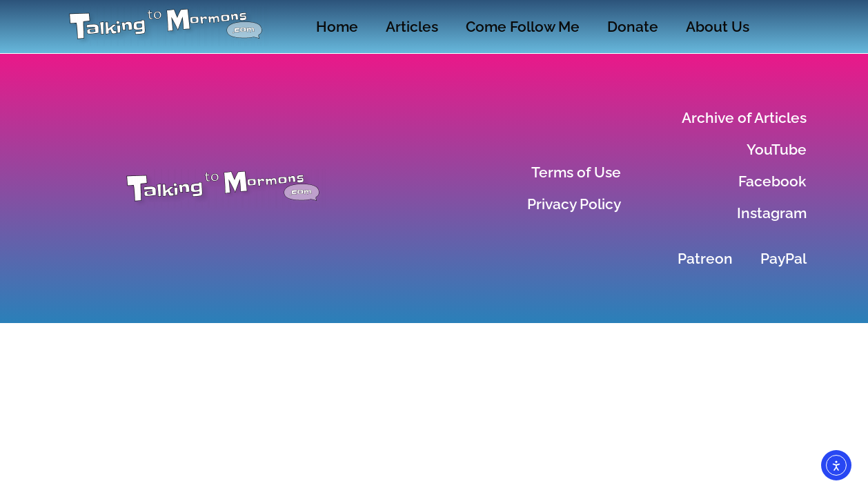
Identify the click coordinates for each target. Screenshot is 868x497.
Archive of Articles (744, 118)
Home (337, 27)
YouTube (777, 149)
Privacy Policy (574, 204)
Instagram (772, 213)
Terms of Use (576, 172)
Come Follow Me (523, 27)
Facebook (772, 181)
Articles (412, 27)
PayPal (783, 259)
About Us (718, 27)
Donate (633, 27)
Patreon (705, 259)
